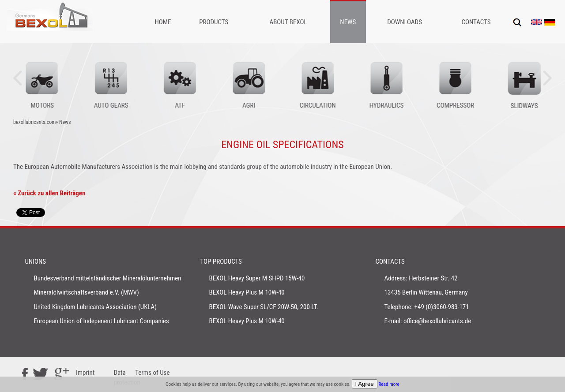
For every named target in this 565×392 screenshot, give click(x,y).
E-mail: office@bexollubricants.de (428, 321)
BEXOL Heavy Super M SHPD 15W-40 (257, 278)
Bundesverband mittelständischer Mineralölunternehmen (107, 278)
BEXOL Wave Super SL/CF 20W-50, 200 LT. (263, 307)
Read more (389, 384)
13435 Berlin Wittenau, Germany (426, 292)
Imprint (85, 373)
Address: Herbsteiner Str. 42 (421, 278)
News (348, 22)
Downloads (405, 22)
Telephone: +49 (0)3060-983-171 (427, 307)
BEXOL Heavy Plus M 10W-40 (247, 292)
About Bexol (288, 22)
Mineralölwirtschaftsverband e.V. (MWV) (86, 292)
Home (163, 22)
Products (214, 22)
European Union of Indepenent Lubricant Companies (101, 321)
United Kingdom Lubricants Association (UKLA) (95, 307)
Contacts (476, 22)
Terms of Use (152, 373)
